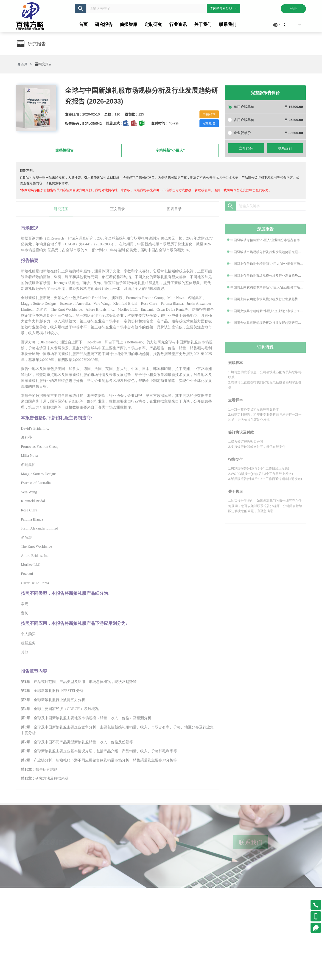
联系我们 (285, 149)
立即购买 (246, 149)
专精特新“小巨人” (169, 150)
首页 (23, 64)
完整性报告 (64, 150)
